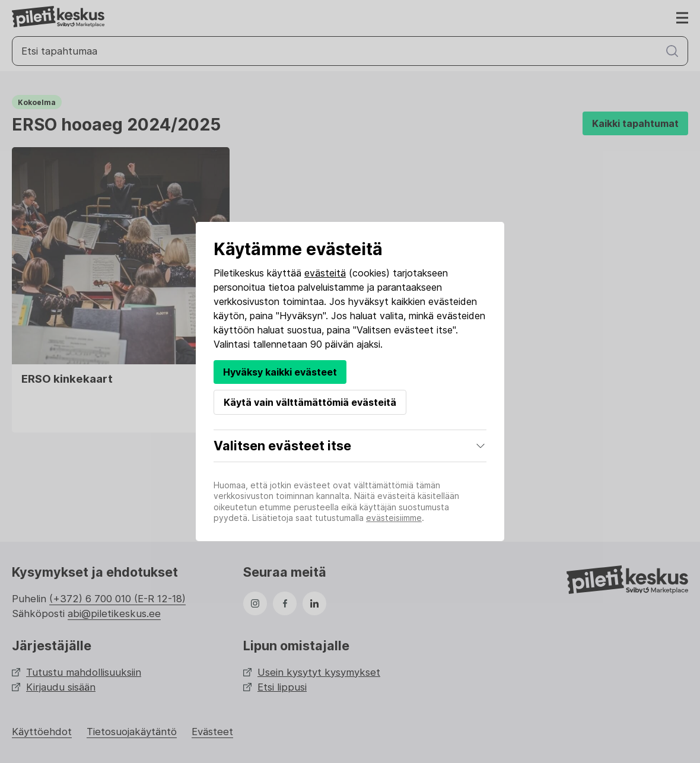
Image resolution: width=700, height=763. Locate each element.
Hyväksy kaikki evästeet (280, 372)
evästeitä (325, 273)
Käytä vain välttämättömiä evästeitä (310, 402)
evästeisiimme (394, 518)
